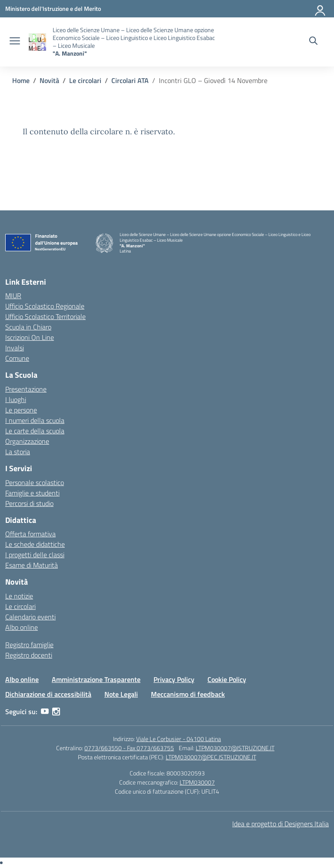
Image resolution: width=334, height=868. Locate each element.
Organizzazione (27, 441)
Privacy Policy (174, 679)
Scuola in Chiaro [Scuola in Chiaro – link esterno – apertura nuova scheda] (28, 327)
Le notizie (19, 596)
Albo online (22, 627)
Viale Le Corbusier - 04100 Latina (179, 739)
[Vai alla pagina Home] (21, 80)
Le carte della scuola (35, 431)
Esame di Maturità (32, 565)
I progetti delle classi (35, 555)
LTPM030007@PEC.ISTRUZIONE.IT (211, 757)
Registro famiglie (29, 645)
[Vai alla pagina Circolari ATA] (130, 80)
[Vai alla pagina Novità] (49, 80)
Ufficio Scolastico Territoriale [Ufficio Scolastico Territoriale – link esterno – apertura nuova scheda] (45, 316)
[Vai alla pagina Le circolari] (85, 80)
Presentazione (26, 389)
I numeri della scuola (35, 420)
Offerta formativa (30, 534)
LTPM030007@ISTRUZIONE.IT (235, 748)
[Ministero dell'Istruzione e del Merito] (53, 8)
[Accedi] (321, 9)
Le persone (21, 410)
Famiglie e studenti (32, 493)
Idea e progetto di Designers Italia (281, 824)
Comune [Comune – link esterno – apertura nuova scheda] (17, 358)
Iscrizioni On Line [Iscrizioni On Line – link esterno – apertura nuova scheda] (30, 337)
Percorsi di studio (29, 503)
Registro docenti (29, 655)
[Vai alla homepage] (37, 42)
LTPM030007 (197, 782)
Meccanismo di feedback (188, 694)
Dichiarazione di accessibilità (48, 694)
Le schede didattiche (35, 544)
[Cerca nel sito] (313, 42)
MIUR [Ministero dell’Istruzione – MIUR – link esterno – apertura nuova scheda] (13, 296)
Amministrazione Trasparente (96, 679)
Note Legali (121, 694)
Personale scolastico (35, 482)
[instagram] (56, 712)
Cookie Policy (227, 679)
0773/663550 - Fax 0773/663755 (129, 748)
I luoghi (16, 399)
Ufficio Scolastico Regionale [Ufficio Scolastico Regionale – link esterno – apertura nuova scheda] (45, 306)
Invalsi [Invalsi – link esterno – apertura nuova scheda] (15, 348)
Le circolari (20, 606)
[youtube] (45, 712)
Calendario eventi (30, 617)
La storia (18, 452)
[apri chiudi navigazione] (15, 42)
